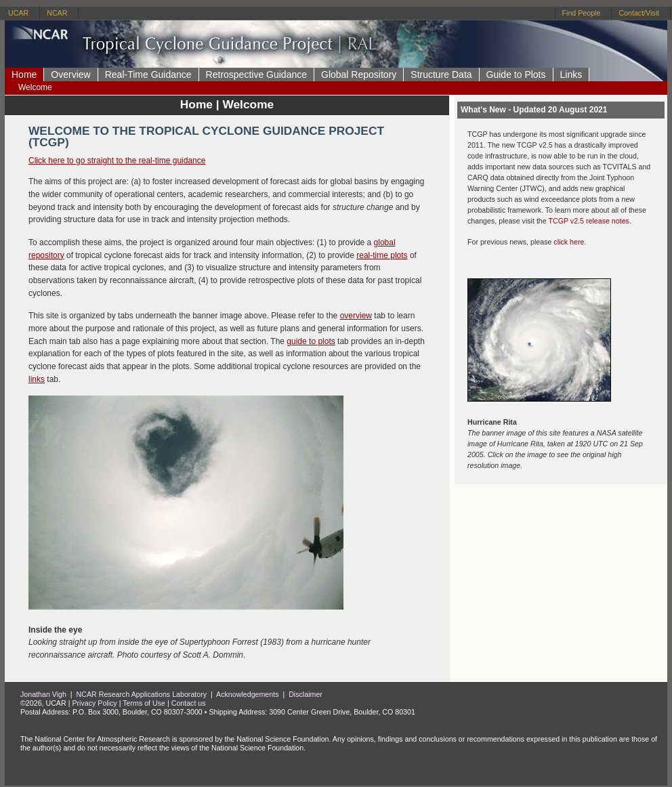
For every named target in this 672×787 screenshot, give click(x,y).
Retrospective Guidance (256, 75)
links (37, 379)
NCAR (57, 13)
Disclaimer (306, 694)
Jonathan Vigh (43, 694)
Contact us (189, 703)
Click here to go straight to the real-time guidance (117, 161)
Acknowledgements (247, 694)
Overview (70, 75)
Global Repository (359, 75)
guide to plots (311, 341)
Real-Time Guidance (148, 75)
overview (356, 316)
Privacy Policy (94, 703)
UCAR (18, 13)
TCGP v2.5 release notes (588, 221)
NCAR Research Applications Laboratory (142, 694)
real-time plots (382, 255)
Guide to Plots (516, 75)
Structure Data (441, 75)
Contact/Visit (639, 13)
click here (569, 242)
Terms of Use (144, 703)
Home (24, 75)
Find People (582, 13)
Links (571, 75)
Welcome (35, 87)
